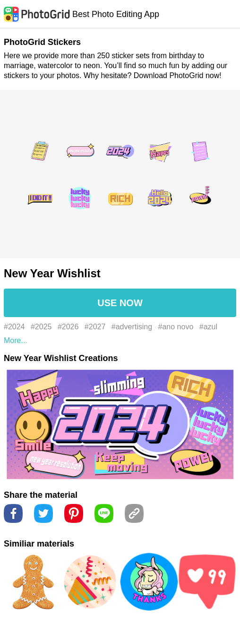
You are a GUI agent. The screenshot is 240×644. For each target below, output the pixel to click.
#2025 (41, 327)
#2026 (68, 327)
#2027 (95, 327)
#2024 (14, 327)
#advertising (132, 327)
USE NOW (120, 303)
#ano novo (176, 327)
